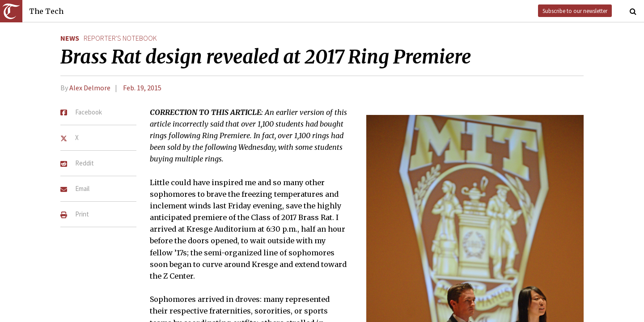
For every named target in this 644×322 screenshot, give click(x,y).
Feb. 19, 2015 (142, 88)
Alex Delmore (90, 88)
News (70, 38)
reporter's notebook (120, 38)
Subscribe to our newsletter (575, 11)
